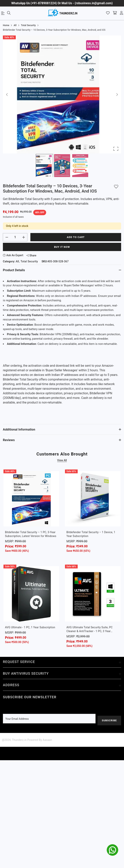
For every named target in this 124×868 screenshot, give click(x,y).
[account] (122, 13)
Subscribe (109, 720)
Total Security (29, 261)
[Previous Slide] (7, 94)
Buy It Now (62, 247)
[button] (62, 94)
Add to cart (76, 237)
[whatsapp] (112, 850)
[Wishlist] (108, 13)
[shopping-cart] (115, 13)
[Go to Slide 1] (44, 166)
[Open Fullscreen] (116, 149)
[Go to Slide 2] (62, 166)
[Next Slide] (117, 94)
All (17, 261)
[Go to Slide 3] (80, 166)
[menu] (3, 14)
